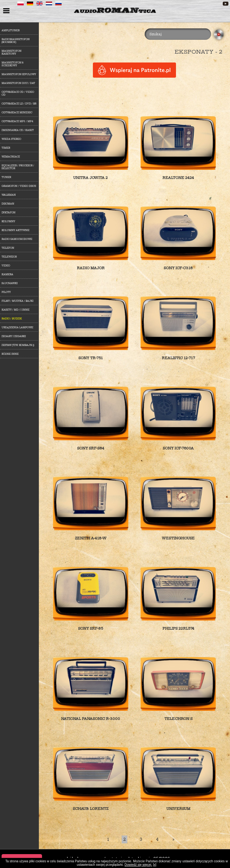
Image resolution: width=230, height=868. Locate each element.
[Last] (173, 839)
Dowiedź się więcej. (138, 865)
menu (7, 11)
